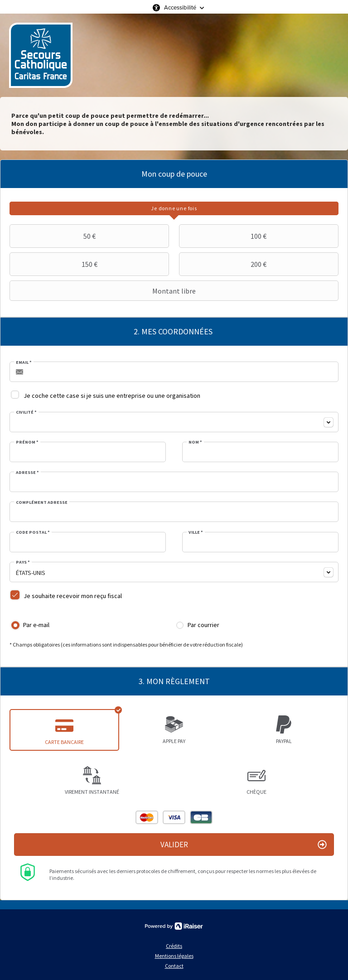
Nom (195, 442)
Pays (23, 562)
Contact (174, 966)
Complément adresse (42, 502)
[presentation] (174, 208)
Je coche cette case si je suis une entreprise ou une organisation (112, 396)
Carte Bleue (201, 817)
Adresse (27, 473)
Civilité (26, 412)
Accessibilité (180, 7)
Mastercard (147, 817)
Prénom (27, 442)
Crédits (174, 946)
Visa (174, 817)
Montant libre (104, 291)
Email (24, 362)
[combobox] (174, 422)
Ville (196, 532)
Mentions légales (174, 956)
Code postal (33, 532)
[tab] (174, 208)
